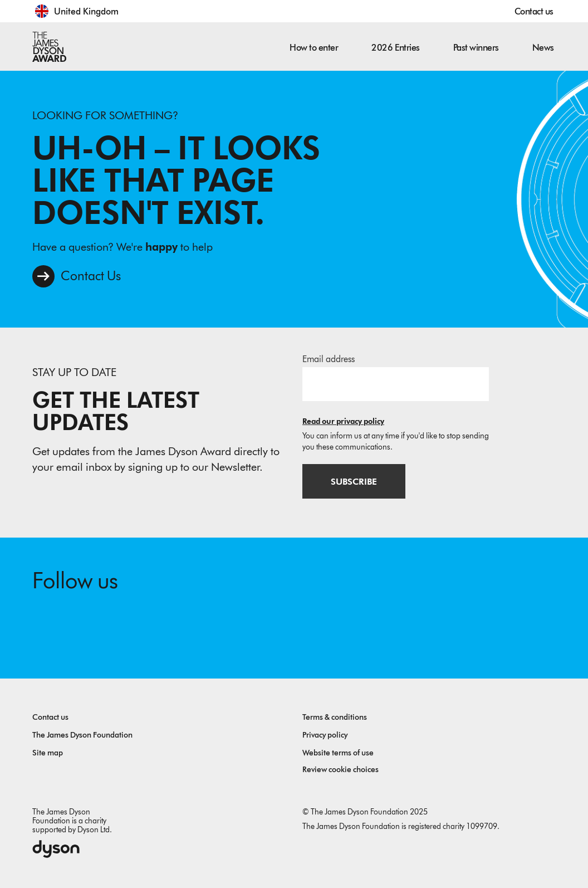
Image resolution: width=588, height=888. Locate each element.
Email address (329, 359)
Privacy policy (325, 735)
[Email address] (396, 384)
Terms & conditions (335, 717)
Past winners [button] (476, 48)
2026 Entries (395, 48)
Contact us (534, 11)
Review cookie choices (340, 770)
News (543, 48)
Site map (48, 753)
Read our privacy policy (343, 421)
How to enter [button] (314, 48)
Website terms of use (338, 753)
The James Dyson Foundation (82, 735)
